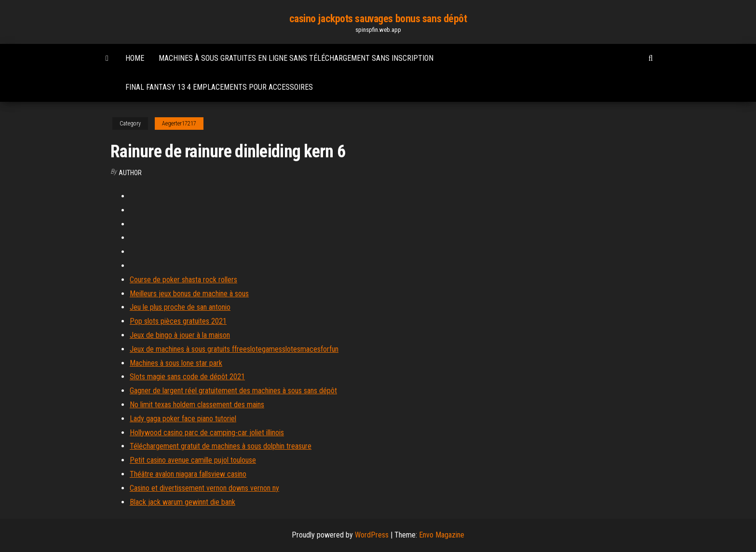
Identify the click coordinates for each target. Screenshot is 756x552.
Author (130, 173)
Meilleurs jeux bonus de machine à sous (189, 294)
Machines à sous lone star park (176, 363)
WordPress (372, 535)
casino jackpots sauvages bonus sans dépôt (378, 19)
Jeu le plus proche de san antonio (180, 307)
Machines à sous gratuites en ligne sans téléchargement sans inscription (296, 58)
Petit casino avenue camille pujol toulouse (193, 460)
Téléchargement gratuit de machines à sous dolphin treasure (221, 446)
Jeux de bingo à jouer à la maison (180, 335)
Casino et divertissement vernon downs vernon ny (204, 488)
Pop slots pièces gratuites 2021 (178, 321)
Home (135, 58)
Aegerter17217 (179, 124)
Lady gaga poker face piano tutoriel (183, 419)
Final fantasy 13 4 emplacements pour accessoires (219, 87)
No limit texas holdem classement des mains (197, 405)
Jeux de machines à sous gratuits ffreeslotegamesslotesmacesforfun (234, 349)
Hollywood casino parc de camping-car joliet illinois (207, 433)
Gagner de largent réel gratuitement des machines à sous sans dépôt (233, 391)
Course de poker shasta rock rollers (183, 280)
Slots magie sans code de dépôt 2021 (187, 377)
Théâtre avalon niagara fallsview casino (188, 474)
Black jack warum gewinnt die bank (182, 502)
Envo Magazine (442, 535)
